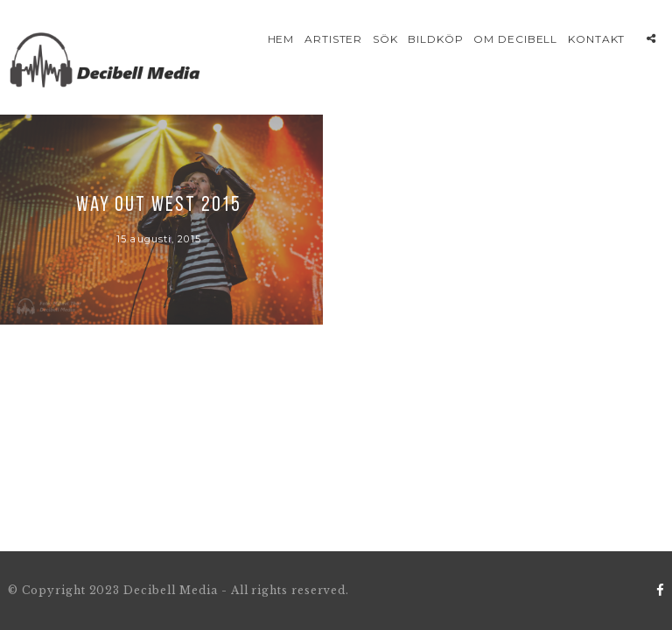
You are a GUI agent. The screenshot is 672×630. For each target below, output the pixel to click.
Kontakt (597, 39)
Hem (281, 39)
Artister (334, 39)
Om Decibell (516, 39)
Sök (385, 39)
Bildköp (436, 39)
